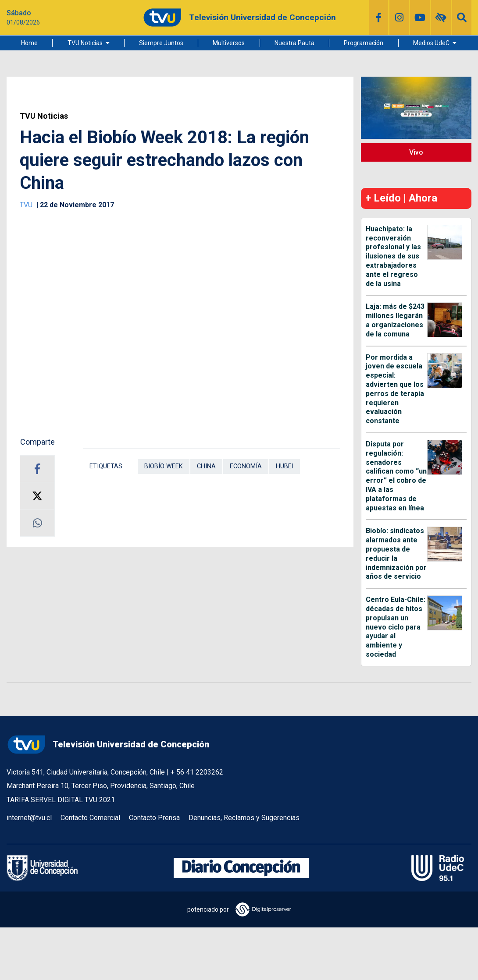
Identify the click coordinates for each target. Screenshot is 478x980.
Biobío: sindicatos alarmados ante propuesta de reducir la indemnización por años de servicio (396, 554)
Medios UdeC (431, 43)
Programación (364, 43)
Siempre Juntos (161, 43)
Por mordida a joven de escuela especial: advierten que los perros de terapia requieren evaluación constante (395, 389)
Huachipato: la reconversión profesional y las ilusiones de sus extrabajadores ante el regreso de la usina (393, 256)
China (206, 466)
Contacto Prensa (154, 818)
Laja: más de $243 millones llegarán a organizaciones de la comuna (395, 320)
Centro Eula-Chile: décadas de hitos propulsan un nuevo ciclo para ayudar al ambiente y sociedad (396, 627)
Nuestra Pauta (294, 43)
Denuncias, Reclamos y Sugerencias (244, 818)
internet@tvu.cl (29, 818)
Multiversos (229, 43)
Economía (246, 466)
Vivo (416, 152)
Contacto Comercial (90, 818)
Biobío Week (164, 466)
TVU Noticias (85, 43)
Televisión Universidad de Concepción (108, 745)
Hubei (285, 466)
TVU (27, 205)
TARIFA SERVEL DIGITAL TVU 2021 (61, 800)
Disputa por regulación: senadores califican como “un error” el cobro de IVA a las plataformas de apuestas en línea (396, 476)
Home (29, 43)
